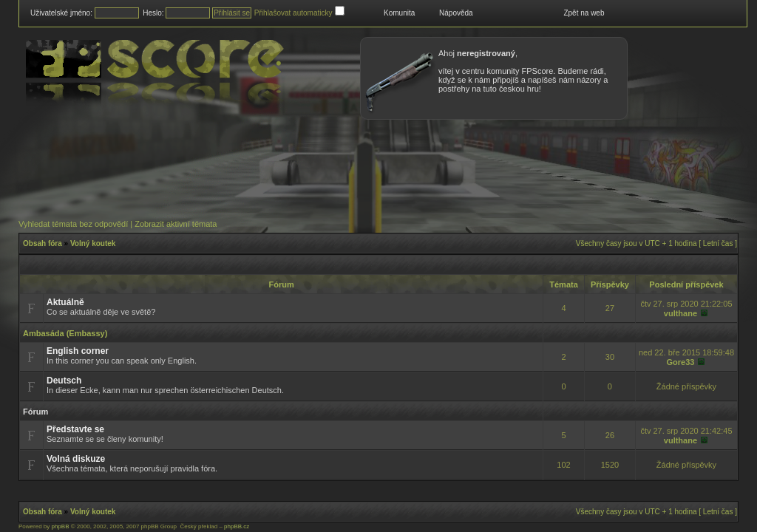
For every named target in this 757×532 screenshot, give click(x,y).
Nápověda (456, 13)
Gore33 (680, 362)
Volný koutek (93, 243)
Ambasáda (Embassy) (65, 333)
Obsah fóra (43, 243)
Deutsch (64, 381)
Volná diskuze (76, 459)
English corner (78, 351)
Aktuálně (65, 302)
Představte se (75, 429)
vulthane (680, 313)
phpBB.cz (237, 526)
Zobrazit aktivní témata (176, 224)
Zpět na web (584, 13)
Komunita (399, 13)
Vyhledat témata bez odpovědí (73, 224)
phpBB (60, 526)
